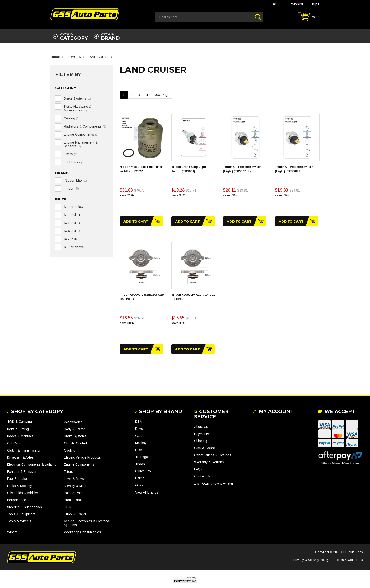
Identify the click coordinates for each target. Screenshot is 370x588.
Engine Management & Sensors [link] (81, 144)
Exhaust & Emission (22, 472)
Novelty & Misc (75, 486)
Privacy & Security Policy (311, 560)
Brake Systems (75, 436)
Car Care (14, 443)
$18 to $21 (72, 215)
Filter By (68, 74)
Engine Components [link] (81, 134)
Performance (17, 500)
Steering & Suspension (24, 507)
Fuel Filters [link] (74, 162)
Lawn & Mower (75, 479)
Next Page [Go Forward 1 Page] (162, 95)
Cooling (70, 450)
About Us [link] (201, 427)
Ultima (140, 478)
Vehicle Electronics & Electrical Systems (87, 523)
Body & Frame (75, 429)
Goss (139, 485)
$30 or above (74, 247)
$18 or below (74, 207)
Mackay (141, 443)
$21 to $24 (72, 223)
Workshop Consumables (82, 532)
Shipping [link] (201, 441)
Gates (140, 436)
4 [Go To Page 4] (147, 95)
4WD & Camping (19, 422)
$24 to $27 (72, 231)
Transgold (143, 457)
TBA (67, 507)
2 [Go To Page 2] (131, 95)
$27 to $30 (72, 239)
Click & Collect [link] (205, 448)
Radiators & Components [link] (85, 126)
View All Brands (147, 492)
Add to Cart (141, 221)
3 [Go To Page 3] (139, 95)
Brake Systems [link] (77, 98)
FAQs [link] (198, 469)
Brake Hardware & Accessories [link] (78, 108)
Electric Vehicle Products (82, 457)
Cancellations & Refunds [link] (213, 455)
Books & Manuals (20, 436)
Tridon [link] (71, 188)
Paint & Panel (74, 493)
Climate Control (75, 443)
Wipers (12, 532)
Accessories (73, 422)
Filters (69, 472)
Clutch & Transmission (24, 450)
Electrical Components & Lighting (32, 464)
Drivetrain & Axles (20, 457)
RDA (139, 450)
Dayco (140, 429)
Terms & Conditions (349, 560)
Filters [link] (71, 154)
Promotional (73, 500)
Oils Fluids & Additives (24, 493)
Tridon (140, 464)
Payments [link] (202, 434)
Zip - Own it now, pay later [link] (214, 483)
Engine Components (79, 464)
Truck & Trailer (75, 514)
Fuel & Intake (17, 479)
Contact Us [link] (203, 476)
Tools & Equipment (21, 514)
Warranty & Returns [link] (209, 462)
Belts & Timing (18, 429)
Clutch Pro (143, 471)
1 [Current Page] (124, 95)
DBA (139, 422)
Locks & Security (20, 486)
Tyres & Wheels (19, 521)
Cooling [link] (72, 118)
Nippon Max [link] (75, 180)
